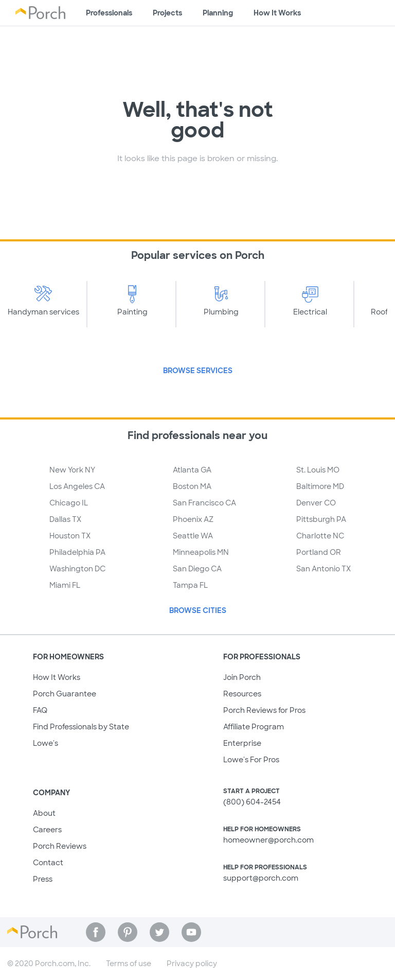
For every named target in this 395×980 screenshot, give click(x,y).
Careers (47, 830)
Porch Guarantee (65, 694)
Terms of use (129, 964)
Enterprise (242, 743)
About (44, 813)
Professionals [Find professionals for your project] (109, 13)
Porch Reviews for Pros (264, 710)
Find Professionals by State (81, 727)
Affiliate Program (254, 727)
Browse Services (198, 371)
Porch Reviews (60, 846)
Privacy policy (192, 964)
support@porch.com (261, 878)
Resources (242, 694)
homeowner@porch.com (268, 840)
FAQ (40, 710)
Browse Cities (198, 610)
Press (43, 879)
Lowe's (46, 743)
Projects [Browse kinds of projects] (167, 13)
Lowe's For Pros (251, 760)
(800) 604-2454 (252, 802)
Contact (48, 863)
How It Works (57, 677)
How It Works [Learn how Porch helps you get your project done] (277, 13)
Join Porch (242, 677)
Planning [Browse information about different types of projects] (218, 13)
